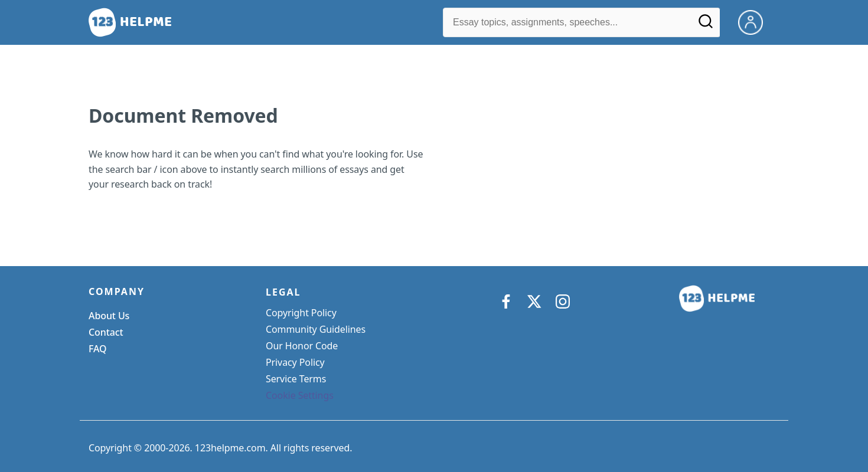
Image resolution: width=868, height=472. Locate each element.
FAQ (98, 349)
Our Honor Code (302, 346)
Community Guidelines (316, 329)
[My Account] (755, 21)
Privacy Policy (295, 362)
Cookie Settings (300, 395)
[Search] (706, 25)
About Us (109, 316)
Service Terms (296, 379)
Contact (106, 332)
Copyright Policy (301, 313)
